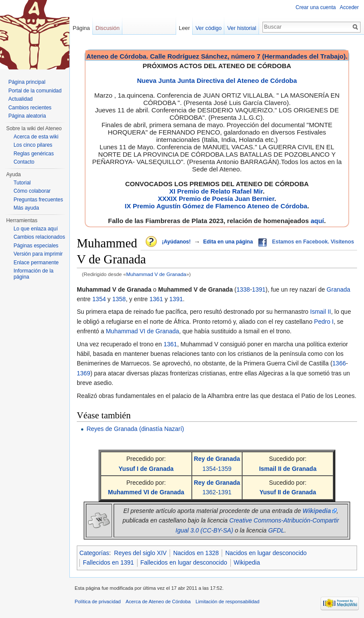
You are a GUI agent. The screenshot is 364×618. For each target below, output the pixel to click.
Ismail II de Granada (288, 469)
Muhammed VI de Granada (146, 492)
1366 (339, 363)
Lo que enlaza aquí (36, 229)
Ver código (209, 28)
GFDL (276, 530)
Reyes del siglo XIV (140, 553)
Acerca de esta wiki (36, 137)
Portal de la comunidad (35, 91)
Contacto (24, 162)
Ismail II (321, 312)
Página (81, 28)
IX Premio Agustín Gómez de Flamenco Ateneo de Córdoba (216, 206)
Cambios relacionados (39, 237)
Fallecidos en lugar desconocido (184, 562)
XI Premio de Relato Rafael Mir (216, 191)
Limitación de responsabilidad (228, 602)
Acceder (349, 7)
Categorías (94, 553)
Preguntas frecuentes (38, 200)
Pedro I (324, 322)
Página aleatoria (27, 116)
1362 (209, 492)
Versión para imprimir (38, 254)
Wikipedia (247, 562)
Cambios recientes (30, 108)
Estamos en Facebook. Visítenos (313, 242)
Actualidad (20, 99)
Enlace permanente (36, 263)
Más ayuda (26, 208)
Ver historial (242, 28)
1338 (243, 289)
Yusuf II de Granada (288, 492)
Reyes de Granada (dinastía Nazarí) (135, 429)
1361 (156, 299)
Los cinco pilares (33, 145)
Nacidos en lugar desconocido (266, 553)
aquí (317, 221)
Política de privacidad (98, 602)
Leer (184, 28)
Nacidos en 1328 (196, 553)
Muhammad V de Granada (156, 274)
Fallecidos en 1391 (108, 562)
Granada (338, 289)
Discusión (107, 28)
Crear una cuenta (316, 7)
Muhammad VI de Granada (143, 331)
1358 (119, 299)
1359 (225, 469)
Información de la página (33, 274)
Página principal (27, 82)
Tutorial (22, 183)
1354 (99, 299)
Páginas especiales (36, 246)
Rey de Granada (217, 459)
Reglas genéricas (34, 154)
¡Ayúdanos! (176, 242)
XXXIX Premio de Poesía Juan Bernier (216, 199)
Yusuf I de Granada (146, 469)
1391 (259, 289)
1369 (84, 373)
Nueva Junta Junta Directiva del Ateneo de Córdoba (217, 81)
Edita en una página (228, 242)
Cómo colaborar (32, 191)
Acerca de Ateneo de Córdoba (158, 602)
